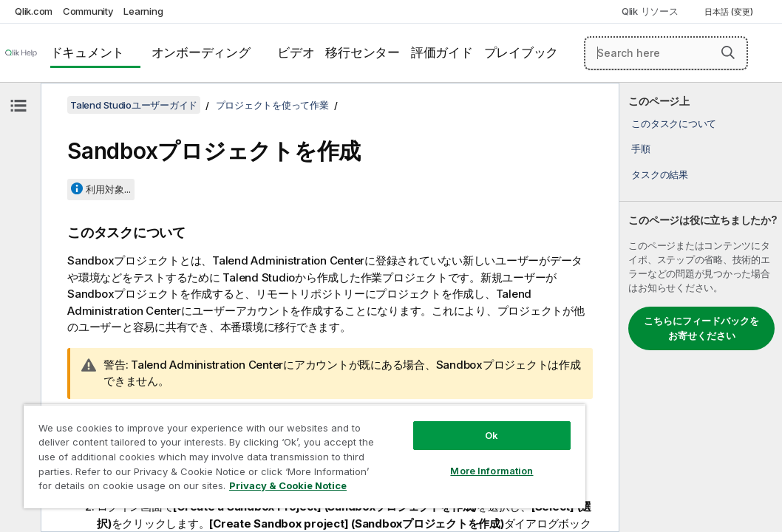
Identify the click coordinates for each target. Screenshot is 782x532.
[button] (728, 52)
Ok (400, 409)
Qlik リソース (650, 11)
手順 (641, 149)
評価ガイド (442, 52)
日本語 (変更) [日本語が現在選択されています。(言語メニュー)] (730, 12)
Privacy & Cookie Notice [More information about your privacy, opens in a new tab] (125, 488)
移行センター (363, 52)
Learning (143, 11)
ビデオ (296, 52)
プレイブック (521, 52)
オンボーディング (201, 52)
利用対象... (108, 189)
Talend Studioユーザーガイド (134, 105)
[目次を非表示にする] (18, 106)
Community (88, 11)
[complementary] (701, 307)
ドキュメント (88, 52)
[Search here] (666, 53)
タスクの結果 (660, 174)
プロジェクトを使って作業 (272, 105)
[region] (251, 443)
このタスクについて (674, 123)
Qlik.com (34, 11)
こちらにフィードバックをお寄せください (701, 328)
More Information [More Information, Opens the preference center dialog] (400, 445)
